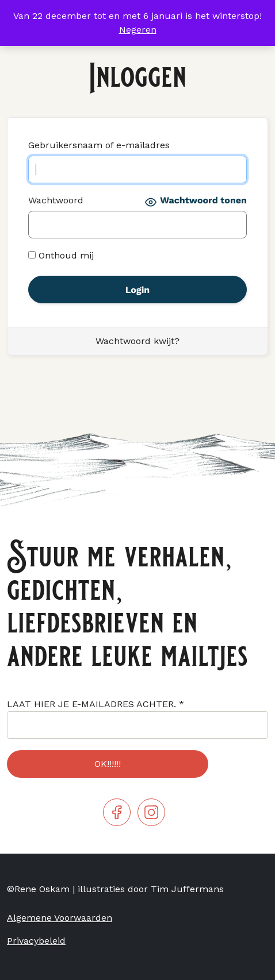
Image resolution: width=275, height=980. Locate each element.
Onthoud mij (61, 255)
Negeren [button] (138, 30)
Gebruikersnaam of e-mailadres (99, 145)
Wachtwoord (56, 200)
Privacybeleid (36, 941)
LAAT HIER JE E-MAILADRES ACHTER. (96, 704)
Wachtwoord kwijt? (137, 341)
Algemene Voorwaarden (60, 918)
